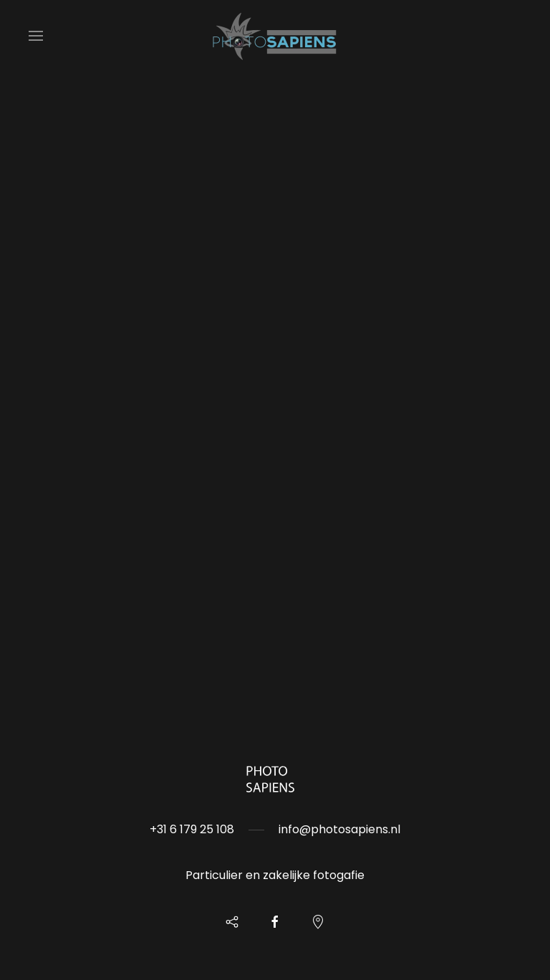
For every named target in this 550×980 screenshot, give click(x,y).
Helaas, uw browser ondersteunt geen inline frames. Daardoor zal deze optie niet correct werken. (275, 358)
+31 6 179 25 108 (192, 829)
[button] (36, 36)
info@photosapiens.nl (339, 829)
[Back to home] (275, 36)
